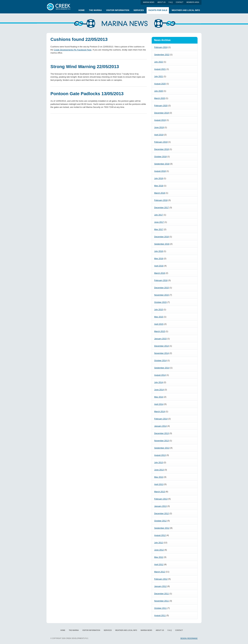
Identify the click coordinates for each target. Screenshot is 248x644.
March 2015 (160, 331)
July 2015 (159, 309)
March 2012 (160, 572)
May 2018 (159, 186)
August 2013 (160, 455)
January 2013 (160, 506)
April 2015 (159, 324)
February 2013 (161, 499)
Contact (180, 2)
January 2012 (160, 586)
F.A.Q (171, 2)
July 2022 (159, 62)
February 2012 (161, 579)
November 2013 (162, 441)
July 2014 (159, 382)
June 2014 (159, 390)
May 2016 (159, 259)
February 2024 (161, 47)
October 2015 (160, 302)
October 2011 (160, 608)
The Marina (95, 10)
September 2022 (162, 55)
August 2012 (160, 535)
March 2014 (160, 411)
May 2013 (159, 477)
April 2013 (159, 484)
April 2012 (159, 564)
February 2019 (161, 142)
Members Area (193, 2)
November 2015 (162, 295)
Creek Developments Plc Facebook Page (73, 50)
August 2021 (160, 69)
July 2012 (159, 543)
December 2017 (162, 208)
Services (139, 10)
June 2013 (159, 470)
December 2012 (162, 513)
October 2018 (160, 157)
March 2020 (160, 98)
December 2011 (162, 594)
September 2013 (162, 448)
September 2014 (162, 368)
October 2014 (160, 360)
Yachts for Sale (158, 10)
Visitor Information (118, 10)
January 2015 (160, 339)
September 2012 (162, 528)
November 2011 (162, 601)
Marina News (149, 2)
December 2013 (162, 433)
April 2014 (159, 404)
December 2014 (162, 346)
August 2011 (160, 615)
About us (161, 2)
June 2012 (159, 550)
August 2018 (160, 171)
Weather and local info (186, 10)
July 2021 (159, 76)
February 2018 (161, 200)
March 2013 (160, 492)
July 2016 (159, 251)
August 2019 (160, 120)
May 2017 (159, 229)
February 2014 (161, 419)
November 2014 (162, 353)
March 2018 (160, 193)
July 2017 (159, 215)
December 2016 (162, 237)
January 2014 (160, 426)
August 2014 (160, 375)
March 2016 (160, 273)
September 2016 (162, 244)
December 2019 (162, 113)
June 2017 (159, 222)
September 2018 (162, 164)
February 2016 (161, 280)
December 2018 (162, 149)
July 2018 (159, 178)
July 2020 (159, 91)
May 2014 (159, 397)
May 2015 (159, 317)
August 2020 (160, 84)
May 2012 (159, 557)
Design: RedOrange (189, 638)
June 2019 (159, 127)
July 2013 (159, 462)
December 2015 (162, 288)
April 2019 (159, 135)
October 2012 (160, 521)
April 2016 (159, 266)
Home (82, 10)
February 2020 (161, 106)
